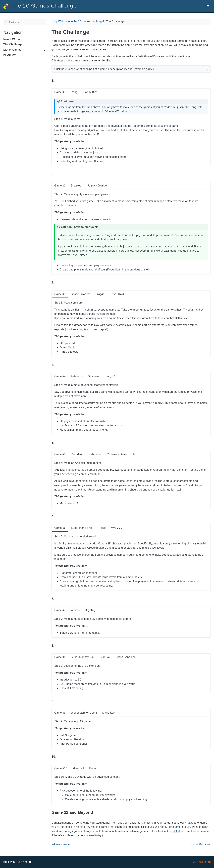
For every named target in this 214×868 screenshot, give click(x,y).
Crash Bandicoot (126, 657)
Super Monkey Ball (83, 657)
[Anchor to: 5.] (58, 443)
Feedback (10, 55)
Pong (74, 92)
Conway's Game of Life (121, 454)
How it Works (12, 39)
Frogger (100, 294)
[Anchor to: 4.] (58, 365)
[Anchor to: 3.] (58, 283)
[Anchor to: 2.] (58, 174)
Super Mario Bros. (82, 528)
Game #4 (60, 376)
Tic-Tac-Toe (94, 454)
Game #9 (60, 713)
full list (176, 831)
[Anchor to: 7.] (58, 599)
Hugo (19, 862)
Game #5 (60, 454)
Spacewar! (95, 376)
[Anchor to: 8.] (58, 646)
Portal (93, 768)
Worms (75, 610)
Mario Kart (109, 713)
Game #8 (60, 657)
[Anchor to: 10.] (60, 757)
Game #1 (60, 92)
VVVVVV (117, 528)
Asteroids (77, 376)
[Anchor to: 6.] (58, 516)
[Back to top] (202, 862)
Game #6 (60, 528)
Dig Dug (90, 610)
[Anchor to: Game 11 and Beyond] (97, 812)
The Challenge (13, 44)
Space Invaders (81, 294)
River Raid (117, 294)
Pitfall (102, 528)
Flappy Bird (90, 92)
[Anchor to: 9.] (58, 701)
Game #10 (61, 768)
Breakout (76, 186)
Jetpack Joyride (97, 186)
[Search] (25, 22)
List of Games (12, 50)
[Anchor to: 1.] (58, 81)
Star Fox (105, 657)
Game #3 (60, 294)
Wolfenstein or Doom (84, 713)
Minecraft (78, 768)
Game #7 (60, 610)
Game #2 (60, 186)
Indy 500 (112, 376)
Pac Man (76, 454)
